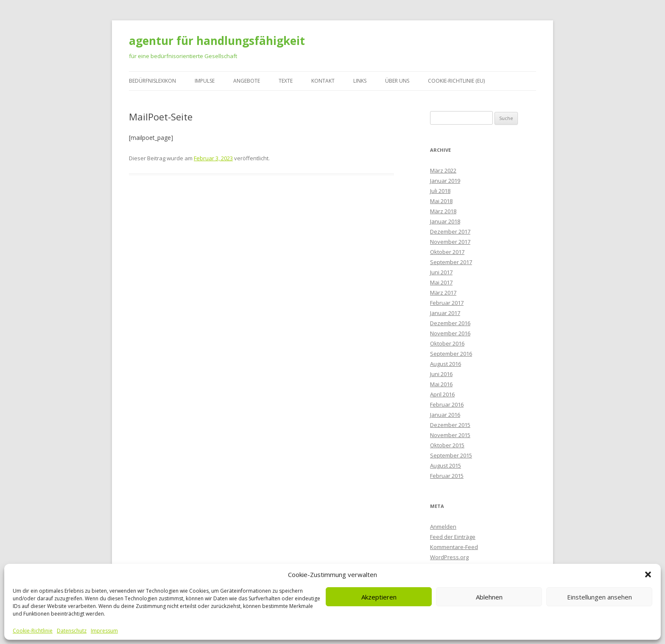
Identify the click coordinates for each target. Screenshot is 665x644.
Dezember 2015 (450, 425)
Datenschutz (72, 631)
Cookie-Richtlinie (33, 631)
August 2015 (446, 466)
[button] (648, 574)
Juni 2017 (441, 272)
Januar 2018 (445, 221)
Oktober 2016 (447, 343)
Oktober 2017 (447, 252)
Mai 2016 (441, 384)
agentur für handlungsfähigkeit (217, 41)
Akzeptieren (379, 597)
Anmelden (443, 527)
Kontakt (323, 81)
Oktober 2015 (447, 445)
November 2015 (450, 435)
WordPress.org (449, 557)
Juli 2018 (440, 191)
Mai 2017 (441, 282)
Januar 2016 (445, 415)
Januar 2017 (445, 313)
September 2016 (451, 354)
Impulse (205, 81)
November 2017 (450, 242)
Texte (286, 81)
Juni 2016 (441, 374)
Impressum (104, 631)
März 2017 (443, 293)
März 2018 (443, 211)
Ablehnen (489, 597)
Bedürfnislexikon (152, 81)
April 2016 (442, 394)
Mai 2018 (441, 201)
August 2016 (446, 364)
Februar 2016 (447, 404)
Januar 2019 (445, 181)
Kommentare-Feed (454, 547)
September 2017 (451, 262)
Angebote (247, 81)
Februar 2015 (447, 476)
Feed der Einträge (453, 537)
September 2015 (451, 455)
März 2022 (443, 170)
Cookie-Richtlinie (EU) (456, 81)
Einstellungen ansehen (599, 597)
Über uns (397, 81)
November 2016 (450, 333)
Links (360, 81)
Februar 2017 (447, 303)
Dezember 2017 (450, 231)
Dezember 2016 (450, 323)
